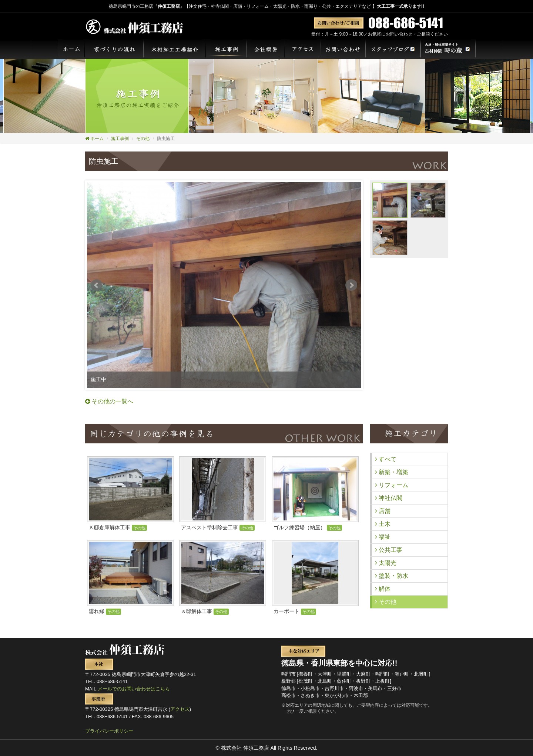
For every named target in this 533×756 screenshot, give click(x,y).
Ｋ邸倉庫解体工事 (118, 527)
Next (351, 285)
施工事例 (120, 139)
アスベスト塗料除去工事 (218, 527)
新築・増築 (392, 472)
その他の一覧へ (109, 401)
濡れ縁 (105, 611)
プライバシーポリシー (109, 731)
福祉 (383, 537)
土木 (383, 524)
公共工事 (389, 550)
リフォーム (392, 485)
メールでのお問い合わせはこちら (134, 689)
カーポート (295, 611)
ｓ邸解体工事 (205, 611)
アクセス (180, 709)
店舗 (383, 511)
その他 (143, 139)
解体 (383, 589)
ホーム (94, 139)
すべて (386, 459)
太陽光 (386, 563)
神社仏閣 (389, 498)
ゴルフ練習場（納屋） (308, 527)
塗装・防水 (392, 576)
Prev (97, 285)
